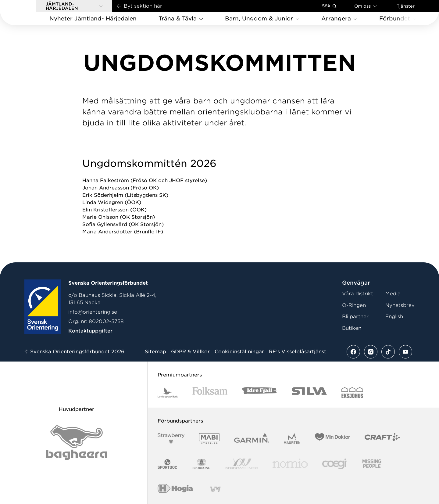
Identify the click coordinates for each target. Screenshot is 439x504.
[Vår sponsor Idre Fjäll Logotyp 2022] (260, 392)
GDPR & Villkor (190, 352)
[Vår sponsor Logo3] (335, 464)
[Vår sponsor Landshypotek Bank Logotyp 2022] (168, 392)
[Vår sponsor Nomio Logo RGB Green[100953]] (290, 464)
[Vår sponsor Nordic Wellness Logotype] (242, 464)
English (394, 317)
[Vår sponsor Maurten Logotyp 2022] (292, 439)
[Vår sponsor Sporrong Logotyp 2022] (202, 464)
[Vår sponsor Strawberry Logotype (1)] (171, 439)
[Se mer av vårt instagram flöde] (371, 352)
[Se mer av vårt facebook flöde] (353, 352)
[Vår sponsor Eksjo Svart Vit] (352, 392)
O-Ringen (354, 305)
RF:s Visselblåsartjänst (298, 352)
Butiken (352, 328)
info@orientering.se (93, 312)
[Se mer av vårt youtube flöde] (405, 352)
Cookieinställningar (239, 352)
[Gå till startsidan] (28, 13)
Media (393, 294)
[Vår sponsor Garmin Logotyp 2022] (252, 439)
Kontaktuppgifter (90, 331)
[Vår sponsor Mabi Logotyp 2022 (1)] (209, 439)
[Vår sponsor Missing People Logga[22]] (372, 464)
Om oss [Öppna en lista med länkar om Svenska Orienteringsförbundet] (366, 6)
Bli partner (355, 317)
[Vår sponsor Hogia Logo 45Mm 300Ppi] (175, 489)
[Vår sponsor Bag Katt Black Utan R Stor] (77, 443)
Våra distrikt (358, 294)
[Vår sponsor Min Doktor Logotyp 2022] (332, 439)
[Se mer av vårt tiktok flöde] (388, 352)
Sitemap (155, 352)
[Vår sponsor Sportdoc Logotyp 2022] (168, 464)
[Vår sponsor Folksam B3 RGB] (210, 392)
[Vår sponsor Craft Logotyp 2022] (382, 439)
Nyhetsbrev (400, 305)
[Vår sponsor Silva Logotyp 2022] (309, 392)
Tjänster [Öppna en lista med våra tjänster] (406, 6)
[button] (74, 6)
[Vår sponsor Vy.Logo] (215, 489)
